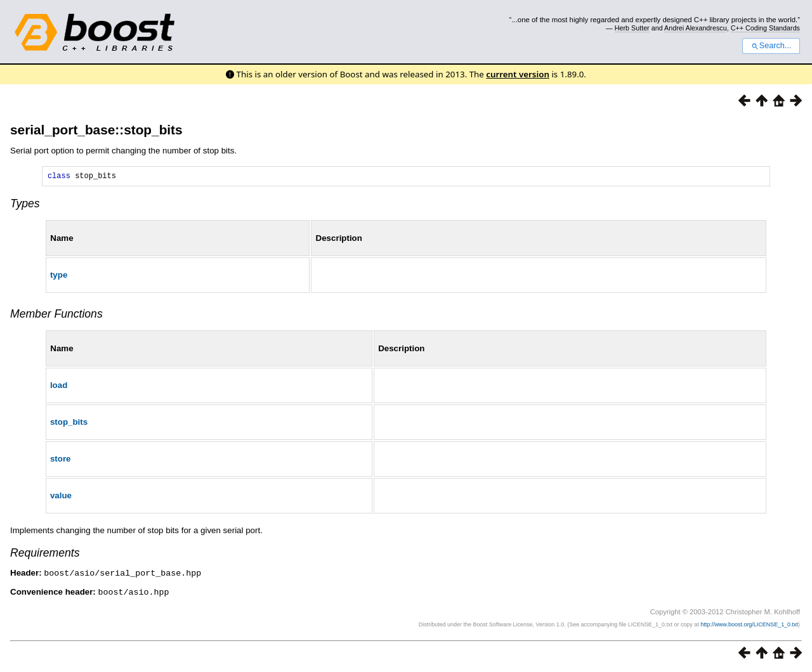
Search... (771, 46)
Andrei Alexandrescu (696, 28)
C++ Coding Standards (765, 28)
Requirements (45, 555)
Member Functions (56, 316)
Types (25, 205)
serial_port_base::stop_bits (96, 130)
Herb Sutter (632, 28)
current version (518, 74)
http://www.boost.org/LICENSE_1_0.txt (749, 625)
